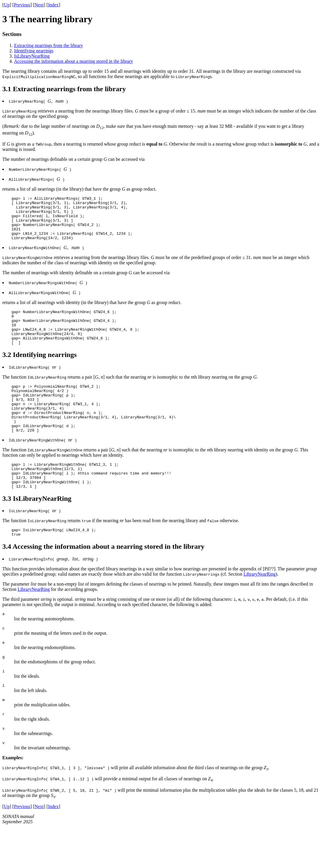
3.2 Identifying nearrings (39, 370)
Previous (22, 5)
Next (39, 5)
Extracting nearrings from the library (48, 45)
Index (53, 5)
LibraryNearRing (260, 606)
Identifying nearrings (34, 51)
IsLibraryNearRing (32, 56)
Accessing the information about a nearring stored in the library (74, 61)
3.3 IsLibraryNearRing (37, 529)
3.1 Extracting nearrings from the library (64, 89)
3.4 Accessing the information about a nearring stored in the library (103, 579)
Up (7, 5)
